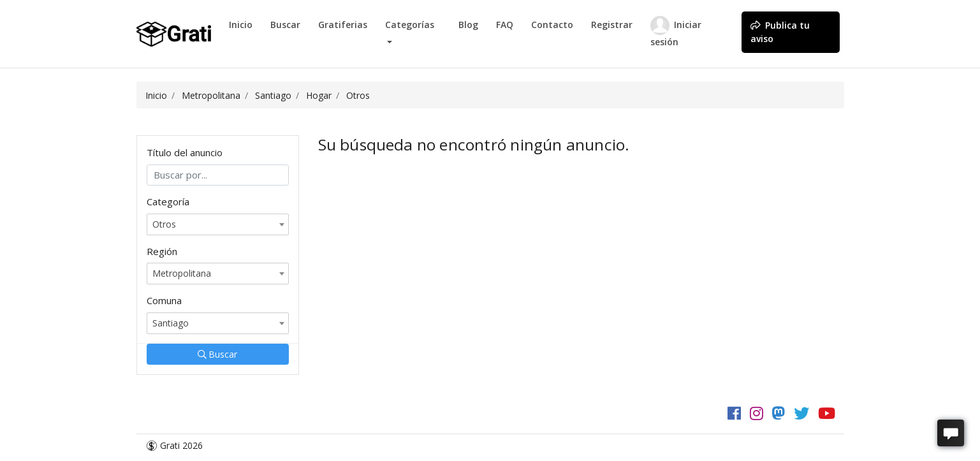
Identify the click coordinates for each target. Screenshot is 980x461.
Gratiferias (343, 25)
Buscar (285, 25)
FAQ (505, 25)
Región (162, 251)
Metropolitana (211, 95)
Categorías (410, 25)
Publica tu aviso (780, 32)
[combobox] (218, 224)
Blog (468, 25)
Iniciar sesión (676, 32)
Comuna (164, 300)
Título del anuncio (185, 152)
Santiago (273, 95)
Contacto (552, 25)
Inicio (241, 25)
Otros (358, 95)
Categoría (168, 201)
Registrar (612, 25)
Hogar (319, 95)
